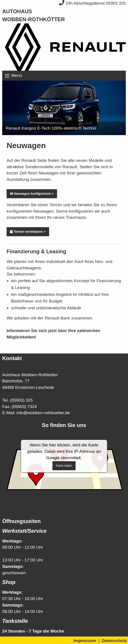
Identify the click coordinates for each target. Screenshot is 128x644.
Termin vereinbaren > (28, 232)
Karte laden (64, 466)
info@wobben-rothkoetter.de (43, 413)
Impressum (85, 641)
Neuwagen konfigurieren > (32, 194)
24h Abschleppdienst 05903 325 (92, 3)
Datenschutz (114, 641)
